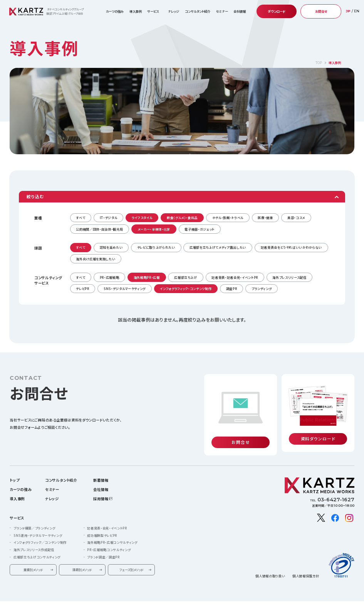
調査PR (232, 288)
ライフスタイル (142, 218)
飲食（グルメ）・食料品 (182, 218)
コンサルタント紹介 (198, 11)
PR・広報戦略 (110, 277)
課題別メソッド (82, 561)
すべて (81, 218)
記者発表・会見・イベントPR (107, 519)
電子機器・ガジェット (200, 229)
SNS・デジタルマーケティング (125, 288)
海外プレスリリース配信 (289, 277)
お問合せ (321, 11)
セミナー (222, 11)
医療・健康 (265, 218)
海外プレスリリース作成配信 (34, 541)
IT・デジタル (109, 218)
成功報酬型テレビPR (102, 526)
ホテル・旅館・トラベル (228, 218)
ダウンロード (277, 11)
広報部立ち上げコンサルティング (37, 548)
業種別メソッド (33, 561)
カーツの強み (115, 11)
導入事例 (136, 11)
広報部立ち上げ (186, 277)
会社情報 (101, 481)
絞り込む (35, 196)
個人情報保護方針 (306, 567)
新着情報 (101, 471)
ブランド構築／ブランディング (34, 519)
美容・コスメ (296, 218)
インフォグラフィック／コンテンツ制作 (40, 534)
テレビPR (82, 288)
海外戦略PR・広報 (147, 277)
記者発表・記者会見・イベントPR (235, 277)
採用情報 (101, 490)
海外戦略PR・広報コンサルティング (112, 534)
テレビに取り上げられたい (156, 247)
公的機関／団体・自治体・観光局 (99, 229)
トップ (14, 471)
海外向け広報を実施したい (96, 259)
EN (357, 11)
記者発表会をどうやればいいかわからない (292, 247)
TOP (319, 63)
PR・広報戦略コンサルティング (109, 541)
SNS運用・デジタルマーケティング (38, 526)
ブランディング (262, 288)
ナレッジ (174, 11)
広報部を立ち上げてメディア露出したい (218, 247)
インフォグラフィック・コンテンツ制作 (186, 288)
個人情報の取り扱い (270, 567)
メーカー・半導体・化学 (154, 229)
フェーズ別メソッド (131, 561)
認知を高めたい (111, 247)
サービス (17, 509)
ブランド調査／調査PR (103, 548)
